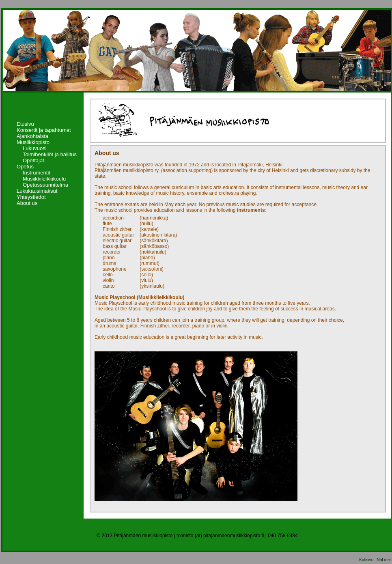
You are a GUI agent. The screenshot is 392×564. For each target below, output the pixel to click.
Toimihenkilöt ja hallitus (50, 154)
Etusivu (25, 124)
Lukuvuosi (35, 148)
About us (27, 203)
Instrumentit (37, 173)
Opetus (25, 167)
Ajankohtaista (32, 136)
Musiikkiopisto (33, 142)
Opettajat (33, 160)
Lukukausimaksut (37, 191)
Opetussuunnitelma (45, 185)
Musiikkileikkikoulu (44, 179)
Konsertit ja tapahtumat (44, 130)
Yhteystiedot (31, 197)
